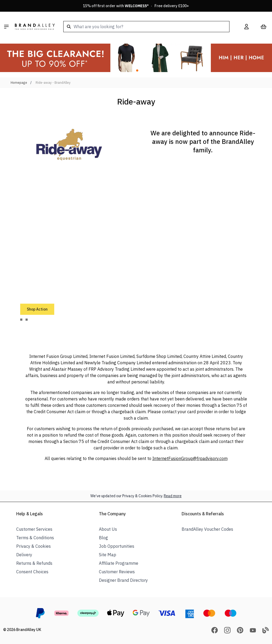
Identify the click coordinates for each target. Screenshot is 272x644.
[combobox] (146, 27)
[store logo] (35, 27)
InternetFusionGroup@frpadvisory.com (190, 458)
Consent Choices (32, 572)
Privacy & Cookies (34, 546)
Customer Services (34, 529)
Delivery (24, 555)
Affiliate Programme (119, 563)
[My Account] (246, 27)
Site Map (108, 555)
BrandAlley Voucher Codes (207, 529)
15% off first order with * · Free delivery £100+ (136, 6)
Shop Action (37, 309)
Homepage (19, 83)
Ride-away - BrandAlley (53, 83)
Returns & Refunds (34, 563)
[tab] (21, 320)
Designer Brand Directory (123, 580)
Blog (103, 538)
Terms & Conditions (35, 538)
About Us (108, 529)
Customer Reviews (117, 572)
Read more (173, 496)
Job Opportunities (117, 546)
